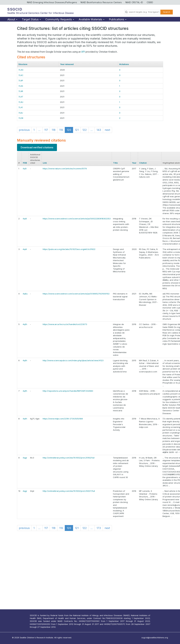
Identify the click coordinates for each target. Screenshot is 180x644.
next (107, 130)
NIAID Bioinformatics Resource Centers (101, 2)
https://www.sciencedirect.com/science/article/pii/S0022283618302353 (77, 219)
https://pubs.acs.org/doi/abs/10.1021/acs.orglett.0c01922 (69, 249)
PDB (25, 163)
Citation (143, 163)
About (12, 19)
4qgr (25, 458)
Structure (23, 64)
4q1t (25, 169)
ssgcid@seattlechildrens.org (155, 638)
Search (167, 12)
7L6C (21, 75)
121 (77, 130)
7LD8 (21, 118)
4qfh (25, 324)
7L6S (21, 86)
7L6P (21, 80)
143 (99, 130)
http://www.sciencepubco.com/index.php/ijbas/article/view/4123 (73, 360)
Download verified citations (37, 147)
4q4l (25, 219)
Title (115, 163)
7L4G (21, 70)
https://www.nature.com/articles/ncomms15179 (65, 169)
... (39, 130)
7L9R (21, 91)
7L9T (21, 97)
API (83, 52)
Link (45, 163)
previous (24, 130)
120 (69, 130)
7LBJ (21, 113)
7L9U (21, 102)
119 (61, 130)
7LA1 (21, 107)
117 (46, 130)
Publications (118, 19)
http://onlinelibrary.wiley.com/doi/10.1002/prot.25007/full (69, 491)
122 (85, 130)
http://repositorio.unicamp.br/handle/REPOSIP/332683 (68, 391)
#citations (124, 64)
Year (134, 163)
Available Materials (92, 19)
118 (54, 130)
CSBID (150, 2)
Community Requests (60, 19)
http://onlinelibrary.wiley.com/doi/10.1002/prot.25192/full (69, 458)
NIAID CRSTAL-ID (134, 2)
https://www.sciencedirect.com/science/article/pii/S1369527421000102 (76, 294)
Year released (67, 64)
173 (99, 528)
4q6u (25, 294)
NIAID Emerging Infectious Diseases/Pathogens (52, 2)
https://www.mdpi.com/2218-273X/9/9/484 (63, 419)
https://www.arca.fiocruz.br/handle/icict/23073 (65, 324)
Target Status (31, 19)
